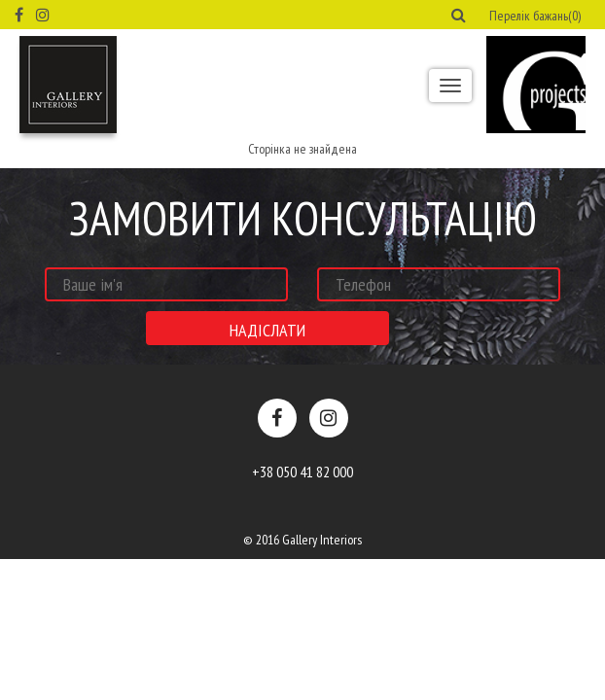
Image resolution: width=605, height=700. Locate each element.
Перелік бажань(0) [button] (535, 16)
